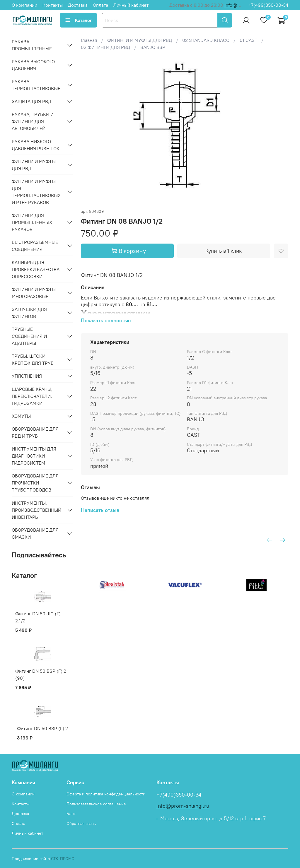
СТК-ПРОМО (63, 859)
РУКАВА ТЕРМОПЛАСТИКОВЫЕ (36, 85)
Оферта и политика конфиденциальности (106, 794)
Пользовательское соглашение (96, 804)
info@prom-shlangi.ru (183, 806)
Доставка (78, 5)
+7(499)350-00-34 (268, 5)
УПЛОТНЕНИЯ (27, 376)
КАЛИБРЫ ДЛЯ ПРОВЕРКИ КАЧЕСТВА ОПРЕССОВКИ (36, 269)
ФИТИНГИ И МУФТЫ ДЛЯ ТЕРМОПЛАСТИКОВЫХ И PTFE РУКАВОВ (36, 192)
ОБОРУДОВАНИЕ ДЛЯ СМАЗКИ (35, 533)
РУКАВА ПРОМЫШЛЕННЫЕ (32, 45)
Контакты (53, 5)
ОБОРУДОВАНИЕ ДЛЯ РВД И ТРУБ (35, 432)
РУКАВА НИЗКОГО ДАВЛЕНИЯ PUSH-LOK (36, 145)
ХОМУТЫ (21, 416)
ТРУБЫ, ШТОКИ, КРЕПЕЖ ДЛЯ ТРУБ (33, 359)
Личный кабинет (131, 5)
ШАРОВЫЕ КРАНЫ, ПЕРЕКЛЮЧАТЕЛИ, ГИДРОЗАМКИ (32, 396)
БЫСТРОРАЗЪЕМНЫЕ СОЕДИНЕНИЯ (35, 246)
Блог (71, 814)
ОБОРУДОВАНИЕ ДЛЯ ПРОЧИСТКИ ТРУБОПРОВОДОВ (35, 483)
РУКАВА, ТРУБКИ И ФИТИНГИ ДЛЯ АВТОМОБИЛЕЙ (33, 121)
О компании (24, 5)
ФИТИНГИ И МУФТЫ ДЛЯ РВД (34, 165)
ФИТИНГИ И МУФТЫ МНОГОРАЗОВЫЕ (34, 293)
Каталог (78, 20)
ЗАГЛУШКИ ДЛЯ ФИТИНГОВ (29, 313)
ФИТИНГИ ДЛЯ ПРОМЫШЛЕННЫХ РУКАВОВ (32, 222)
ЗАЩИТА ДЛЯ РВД (31, 101)
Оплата (100, 5)
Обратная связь (81, 824)
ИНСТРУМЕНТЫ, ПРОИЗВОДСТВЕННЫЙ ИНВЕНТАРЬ (36, 510)
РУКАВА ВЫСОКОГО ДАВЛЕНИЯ (33, 65)
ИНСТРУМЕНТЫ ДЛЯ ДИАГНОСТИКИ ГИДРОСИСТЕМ (34, 456)
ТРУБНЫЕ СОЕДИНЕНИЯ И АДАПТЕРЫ (29, 336)
